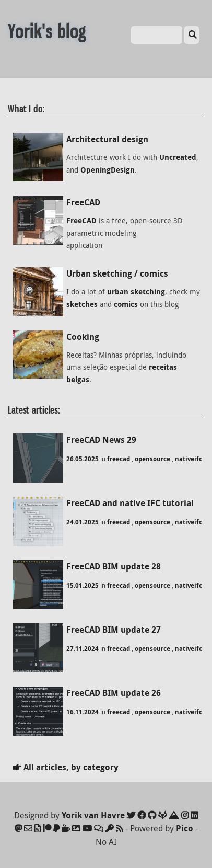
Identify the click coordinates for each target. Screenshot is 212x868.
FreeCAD (83, 202)
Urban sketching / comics (117, 273)
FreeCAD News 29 (101, 440)
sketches (82, 304)
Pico (185, 828)
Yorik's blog (47, 32)
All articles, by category (66, 767)
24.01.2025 (83, 522)
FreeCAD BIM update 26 (114, 693)
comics (126, 304)
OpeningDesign (108, 170)
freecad (119, 459)
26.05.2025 (83, 459)
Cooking (83, 337)
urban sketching (136, 292)
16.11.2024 (83, 712)
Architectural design (107, 139)
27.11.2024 (83, 649)
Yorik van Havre (93, 815)
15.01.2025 (83, 585)
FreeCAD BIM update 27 (114, 630)
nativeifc (189, 459)
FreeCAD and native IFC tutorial (130, 503)
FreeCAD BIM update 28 (114, 566)
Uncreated (178, 157)
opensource (152, 459)
